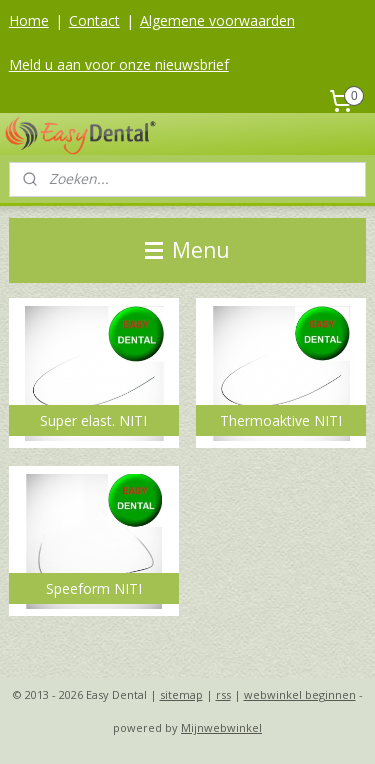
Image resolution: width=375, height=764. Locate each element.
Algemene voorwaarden (217, 20)
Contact (94, 20)
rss (223, 694)
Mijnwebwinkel (221, 727)
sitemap (181, 694)
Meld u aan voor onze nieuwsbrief (119, 64)
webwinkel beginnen (300, 694)
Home (29, 20)
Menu (187, 250)
